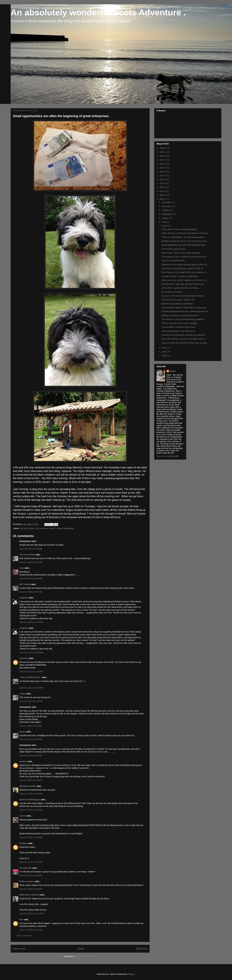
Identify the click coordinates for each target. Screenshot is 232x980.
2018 (162, 179)
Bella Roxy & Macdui (29, 895)
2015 (162, 191)
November (167, 206)
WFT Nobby (25, 584)
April (164, 352)
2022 (162, 164)
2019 (162, 176)
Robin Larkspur (27, 881)
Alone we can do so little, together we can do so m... (185, 280)
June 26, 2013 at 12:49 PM (31, 688)
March (165, 356)
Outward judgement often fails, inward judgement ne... (186, 311)
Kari (21, 920)
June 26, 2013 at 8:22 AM (31, 562)
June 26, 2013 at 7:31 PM (31, 837)
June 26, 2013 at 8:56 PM (31, 889)
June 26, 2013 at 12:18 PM (31, 672)
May (164, 348)
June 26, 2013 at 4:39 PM (31, 780)
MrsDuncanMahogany (30, 800)
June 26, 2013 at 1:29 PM (31, 701)
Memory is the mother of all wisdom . (178, 304)
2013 (162, 199)
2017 (162, 183)
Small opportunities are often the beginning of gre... (184, 245)
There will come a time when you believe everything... (185, 233)
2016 (162, 187)
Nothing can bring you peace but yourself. (180, 315)
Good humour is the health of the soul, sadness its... (185, 272)
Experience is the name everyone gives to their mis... (185, 265)
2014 (162, 195)
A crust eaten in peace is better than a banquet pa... (185, 308)
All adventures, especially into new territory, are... (183, 284)
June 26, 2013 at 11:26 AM (31, 653)
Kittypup (23, 843)
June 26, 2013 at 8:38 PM (31, 876)
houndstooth (26, 868)
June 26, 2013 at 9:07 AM (31, 592)
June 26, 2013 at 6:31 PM (31, 794)
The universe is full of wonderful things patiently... (183, 319)
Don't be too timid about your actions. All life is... (183, 268)
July (164, 222)
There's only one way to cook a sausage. (180, 323)
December (167, 202)
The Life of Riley (27, 555)
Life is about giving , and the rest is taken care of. (183, 339)
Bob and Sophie (27, 528)
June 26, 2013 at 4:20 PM (31, 756)
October (166, 210)
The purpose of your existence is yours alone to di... (185, 257)
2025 (162, 152)
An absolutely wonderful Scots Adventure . (98, 12)
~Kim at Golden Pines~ (30, 677)
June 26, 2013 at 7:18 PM (31, 810)
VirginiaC (24, 598)
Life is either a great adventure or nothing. (180, 288)
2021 (162, 168)
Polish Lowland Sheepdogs (62, 528)
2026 (162, 148)
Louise (23, 816)
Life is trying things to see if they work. (179, 331)
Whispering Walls (28, 786)
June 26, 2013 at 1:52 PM (31, 726)
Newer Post (19, 949)
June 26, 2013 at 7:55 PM (31, 862)
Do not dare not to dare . (172, 292)
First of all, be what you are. (174, 249)
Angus (23, 694)
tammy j (23, 761)
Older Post (142, 949)
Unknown (24, 658)
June (164, 226)
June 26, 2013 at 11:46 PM (31, 914)
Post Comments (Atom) (86, 956)
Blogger (131, 974)
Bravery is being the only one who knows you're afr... (185, 241)
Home (81, 949)
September (167, 214)
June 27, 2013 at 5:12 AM (31, 930)
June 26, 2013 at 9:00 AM (31, 578)
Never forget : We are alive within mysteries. (181, 253)
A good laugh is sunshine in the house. (179, 327)
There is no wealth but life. (173, 261)
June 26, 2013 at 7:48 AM (31, 549)
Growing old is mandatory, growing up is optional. (183, 335)
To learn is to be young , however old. (178, 300)
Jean (22, 568)
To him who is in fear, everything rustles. (179, 229)
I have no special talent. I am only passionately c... (184, 237)
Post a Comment (24, 936)
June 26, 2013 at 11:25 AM (31, 622)
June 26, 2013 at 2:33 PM (31, 739)
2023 (162, 160)
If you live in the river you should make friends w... (184, 296)
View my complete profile (168, 456)
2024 (162, 156)
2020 (162, 172)
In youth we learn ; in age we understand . (180, 276)
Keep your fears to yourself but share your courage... (185, 343)
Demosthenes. (42, 528)
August (165, 218)
